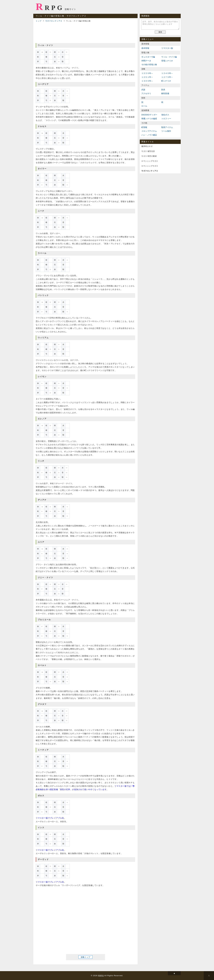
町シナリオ (166, 81)
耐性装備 (165, 93)
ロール (144, 106)
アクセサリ (146, 93)
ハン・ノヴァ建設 (149, 135)
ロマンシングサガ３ (150, 166)
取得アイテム (167, 127)
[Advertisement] (85, 32)
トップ (39, 21)
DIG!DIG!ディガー (149, 115)
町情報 (144, 127)
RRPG (50, 7)
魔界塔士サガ (147, 146)
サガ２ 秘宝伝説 (148, 151)
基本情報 (145, 48)
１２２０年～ (147, 73)
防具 (163, 90)
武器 (143, 90)
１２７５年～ (167, 77)
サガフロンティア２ (54, 21)
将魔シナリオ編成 (149, 119)
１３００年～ (147, 81)
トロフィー (166, 119)
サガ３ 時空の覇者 (149, 156)
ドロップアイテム (149, 131)
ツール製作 (166, 131)
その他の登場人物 (149, 65)
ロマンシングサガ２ (150, 161)
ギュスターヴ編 (148, 57)
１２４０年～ (167, 73)
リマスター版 (167, 48)
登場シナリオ (167, 61)
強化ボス (165, 115)
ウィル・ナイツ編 (169, 57)
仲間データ (146, 61)
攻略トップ (85, 957)
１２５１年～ (147, 77)
